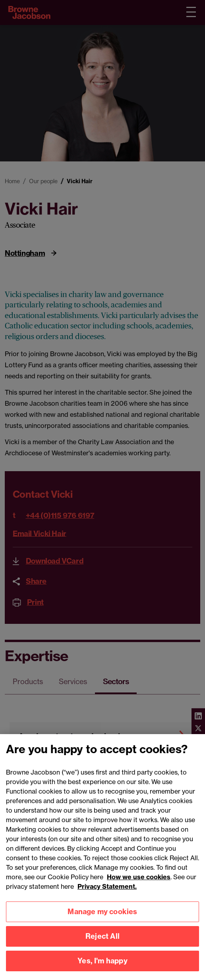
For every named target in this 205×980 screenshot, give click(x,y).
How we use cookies (139, 881)
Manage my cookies (102, 916)
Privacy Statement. (107, 891)
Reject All (102, 941)
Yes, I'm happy (102, 966)
